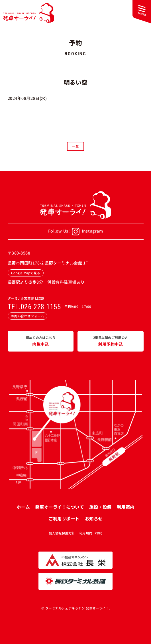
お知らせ (94, 519)
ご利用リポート (64, 519)
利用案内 (126, 507)
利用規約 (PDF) (91, 533)
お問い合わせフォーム (28, 316)
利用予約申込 (111, 341)
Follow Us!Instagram (76, 232)
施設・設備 (100, 507)
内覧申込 (41, 341)
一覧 (75, 146)
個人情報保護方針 (62, 533)
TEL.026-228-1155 (34, 307)
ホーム (23, 507)
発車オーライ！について (59, 507)
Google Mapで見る (26, 273)
